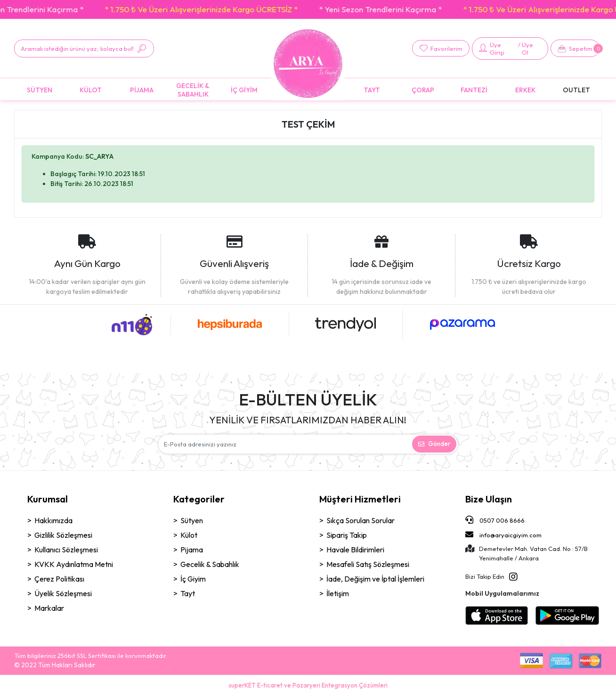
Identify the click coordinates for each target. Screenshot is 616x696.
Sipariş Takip (347, 535)
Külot (189, 535)
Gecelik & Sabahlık (210, 564)
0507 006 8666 (495, 520)
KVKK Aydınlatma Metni (74, 564)
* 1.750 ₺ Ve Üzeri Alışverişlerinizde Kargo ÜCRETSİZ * (210, 9)
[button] (575, 48)
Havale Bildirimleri (355, 550)
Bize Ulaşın (489, 499)
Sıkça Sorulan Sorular (361, 520)
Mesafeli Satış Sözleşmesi (368, 564)
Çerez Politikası (59, 579)
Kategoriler (199, 499)
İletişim (338, 593)
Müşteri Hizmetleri (360, 499)
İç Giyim (193, 579)
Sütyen (192, 520)
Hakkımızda (53, 520)
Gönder (434, 444)
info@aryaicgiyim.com (503, 534)
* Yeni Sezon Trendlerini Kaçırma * (389, 9)
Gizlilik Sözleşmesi (63, 535)
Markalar (49, 608)
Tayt (188, 593)
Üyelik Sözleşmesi (63, 593)
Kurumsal (48, 499)
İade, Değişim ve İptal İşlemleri (375, 579)
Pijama (192, 550)
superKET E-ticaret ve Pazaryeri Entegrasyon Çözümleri (308, 685)
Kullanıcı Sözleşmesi (66, 550)
